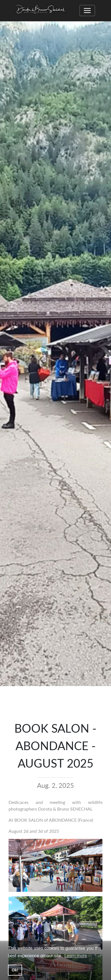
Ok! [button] (15, 970)
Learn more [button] (76, 956)
